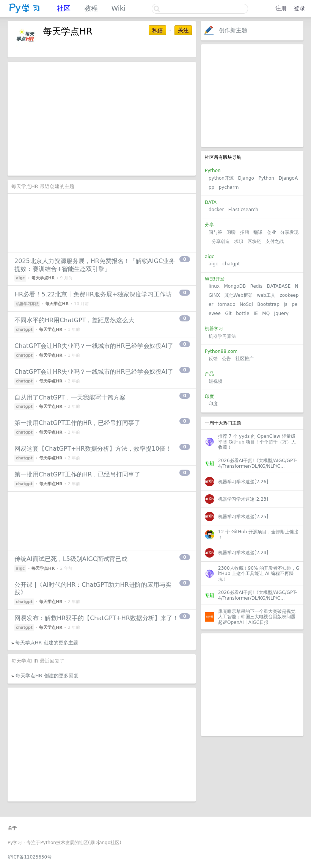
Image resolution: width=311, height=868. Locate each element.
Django (246, 178)
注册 (281, 8)
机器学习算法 (222, 336)
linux (214, 286)
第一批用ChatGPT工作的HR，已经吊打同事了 (77, 423)
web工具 (266, 295)
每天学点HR (43, 278)
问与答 (215, 232)
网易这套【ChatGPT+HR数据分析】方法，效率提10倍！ (93, 449)
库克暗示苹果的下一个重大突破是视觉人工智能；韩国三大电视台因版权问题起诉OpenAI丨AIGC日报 (257, 617)
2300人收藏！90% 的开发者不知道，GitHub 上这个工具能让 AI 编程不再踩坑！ (259, 574)
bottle (243, 313)
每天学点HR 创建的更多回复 (47, 676)
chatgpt (231, 264)
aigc (213, 264)
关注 (183, 30)
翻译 (258, 232)
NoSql (246, 304)
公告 (226, 359)
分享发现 (289, 232)
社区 (64, 8)
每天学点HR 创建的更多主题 (47, 643)
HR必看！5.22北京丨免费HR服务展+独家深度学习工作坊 (93, 294)
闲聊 (231, 232)
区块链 (254, 241)
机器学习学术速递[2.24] (243, 553)
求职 (239, 241)
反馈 (213, 359)
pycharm (229, 187)
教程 (91, 8)
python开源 (221, 178)
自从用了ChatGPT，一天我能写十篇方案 (70, 397)
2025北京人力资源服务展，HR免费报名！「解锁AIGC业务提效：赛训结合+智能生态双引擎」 (95, 265)
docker (216, 210)
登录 (300, 8)
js (286, 304)
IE (256, 313)
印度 (213, 404)
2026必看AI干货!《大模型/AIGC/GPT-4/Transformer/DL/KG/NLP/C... (258, 463)
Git (228, 313)
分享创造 (221, 241)
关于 (12, 828)
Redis (256, 286)
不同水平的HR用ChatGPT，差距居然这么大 (74, 320)
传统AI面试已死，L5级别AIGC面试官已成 (71, 559)
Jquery (281, 313)
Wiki (118, 8)
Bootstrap (268, 304)
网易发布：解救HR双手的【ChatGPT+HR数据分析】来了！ (97, 618)
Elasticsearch (243, 210)
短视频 (215, 381)
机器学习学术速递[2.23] (243, 499)
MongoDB (236, 286)
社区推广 (245, 359)
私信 (157, 30)
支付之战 (275, 241)
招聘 (245, 232)
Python (266, 178)
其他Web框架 (239, 295)
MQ (266, 313)
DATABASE (279, 286)
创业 (272, 232)
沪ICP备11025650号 (30, 857)
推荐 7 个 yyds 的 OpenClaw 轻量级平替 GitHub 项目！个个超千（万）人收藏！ (257, 442)
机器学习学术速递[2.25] (243, 517)
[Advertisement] (252, 96)
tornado (227, 304)
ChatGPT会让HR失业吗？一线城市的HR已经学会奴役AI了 (94, 346)
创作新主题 (233, 30)
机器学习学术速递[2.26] (243, 482)
